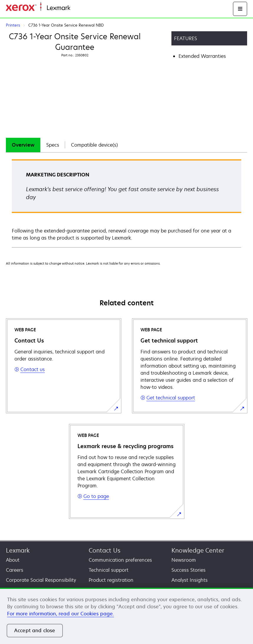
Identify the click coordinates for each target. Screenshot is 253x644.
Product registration (111, 580)
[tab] (23, 145)
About (13, 560)
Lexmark (18, 550)
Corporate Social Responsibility (41, 580)
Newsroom (184, 560)
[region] (126, 616)
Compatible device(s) (94, 145)
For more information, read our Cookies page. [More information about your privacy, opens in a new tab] (61, 614)
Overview (23, 145)
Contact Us (105, 550)
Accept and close (35, 630)
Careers (15, 570)
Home (76, 8)
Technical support (109, 570)
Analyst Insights (190, 580)
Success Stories (188, 570)
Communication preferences (120, 560)
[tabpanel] (126, 203)
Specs (53, 145)
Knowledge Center (198, 550)
